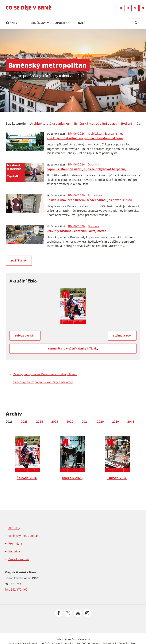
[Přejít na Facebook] (59, 613)
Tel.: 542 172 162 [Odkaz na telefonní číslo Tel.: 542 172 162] (16, 589)
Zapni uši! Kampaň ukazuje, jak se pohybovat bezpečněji (87, 169)
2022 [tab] (70, 421)
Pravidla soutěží (19, 559)
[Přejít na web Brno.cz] (130, 8)
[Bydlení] (127, 124)
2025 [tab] (24, 421)
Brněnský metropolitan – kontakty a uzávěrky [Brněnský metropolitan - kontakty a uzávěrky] (43, 382)
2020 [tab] (100, 421)
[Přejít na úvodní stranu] (28, 10)
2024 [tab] (40, 421)
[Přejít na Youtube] (78, 613)
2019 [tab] (116, 421)
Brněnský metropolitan (51, 23)
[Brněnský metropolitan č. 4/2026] (117, 458)
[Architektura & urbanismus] (50, 124)
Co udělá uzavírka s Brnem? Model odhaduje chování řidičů (89, 200)
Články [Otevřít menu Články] (12, 23)
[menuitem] (16, 123)
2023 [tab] (55, 421)
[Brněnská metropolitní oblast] (95, 124)
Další (84, 23)
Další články (19, 260)
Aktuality (14, 528)
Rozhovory (95, 195)
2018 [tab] (131, 421)
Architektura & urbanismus (106, 134)
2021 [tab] (85, 421)
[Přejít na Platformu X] (68, 613)
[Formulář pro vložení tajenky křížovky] (73, 349)
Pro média (15, 543)
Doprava (93, 164)
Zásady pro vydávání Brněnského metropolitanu (45, 374)
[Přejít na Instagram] (87, 613)
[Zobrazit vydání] (25, 336)
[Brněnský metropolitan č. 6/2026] (27, 458)
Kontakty (14, 551)
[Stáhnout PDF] (122, 336)
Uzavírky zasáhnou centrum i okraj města (76, 231)
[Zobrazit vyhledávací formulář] (136, 23)
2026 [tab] (9, 421)
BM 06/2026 (76, 134)
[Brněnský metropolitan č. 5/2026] (72, 458)
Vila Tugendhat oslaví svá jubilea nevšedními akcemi (85, 138)
